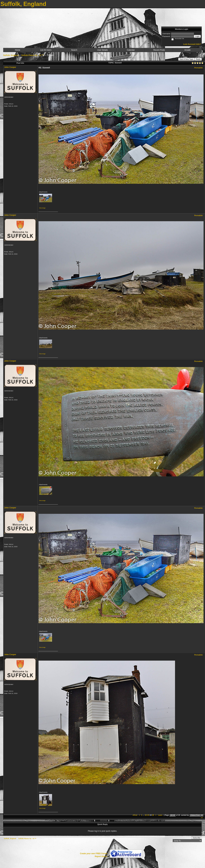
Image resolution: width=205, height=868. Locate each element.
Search (74, 50)
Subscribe (197, 838)
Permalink (198, 68)
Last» (160, 815)
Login (197, 36)
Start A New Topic (186, 59)
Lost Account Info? (192, 44)
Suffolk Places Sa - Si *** (32, 55)
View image (42, 208)
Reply (198, 59)
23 (148, 815)
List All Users (46, 50)
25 (153, 815)
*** (202, 818)
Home (18, 50)
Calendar (131, 50)
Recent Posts (159, 50)
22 (146, 815)
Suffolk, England (11, 55)
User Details (102, 50)
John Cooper (10, 67)
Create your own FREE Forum (94, 854)
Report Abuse (101, 856)
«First (135, 815)
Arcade (187, 50)
